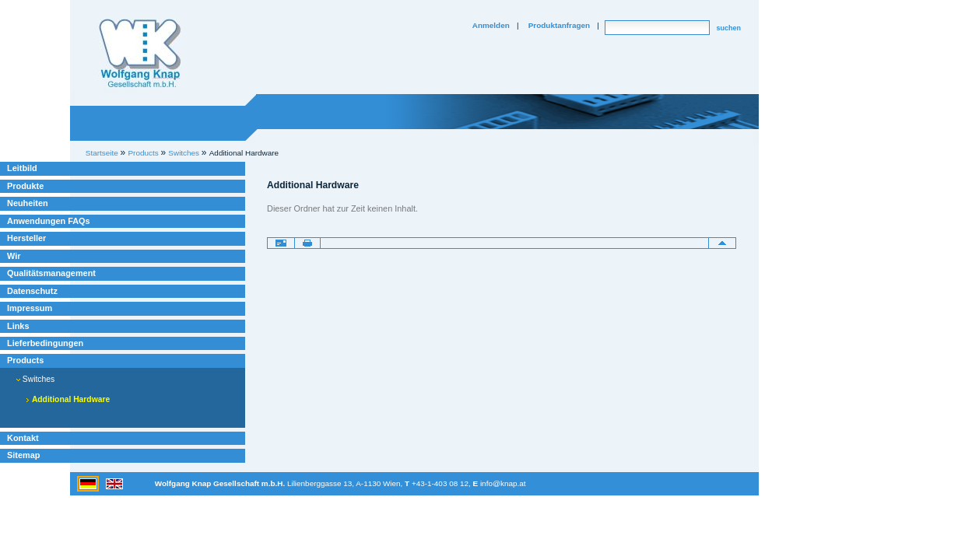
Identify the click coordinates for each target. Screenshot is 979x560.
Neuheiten (28, 203)
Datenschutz (32, 291)
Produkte (25, 186)
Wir (14, 256)
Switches (35, 379)
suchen (728, 28)
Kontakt (23, 438)
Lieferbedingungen (45, 343)
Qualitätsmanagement (51, 273)
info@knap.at (503, 483)
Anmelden (491, 25)
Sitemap (23, 455)
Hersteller (26, 238)
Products (25, 360)
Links (18, 326)
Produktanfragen (559, 25)
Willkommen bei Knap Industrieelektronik (140, 54)
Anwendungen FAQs (49, 221)
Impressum (30, 308)
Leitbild (22, 168)
